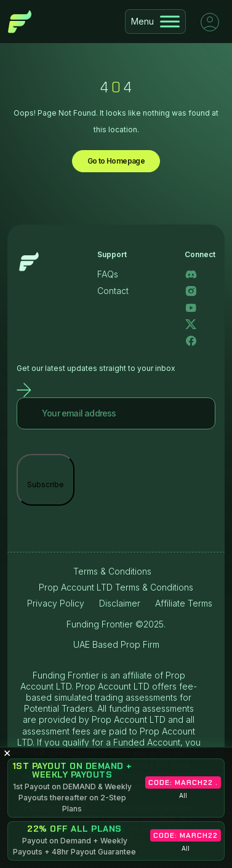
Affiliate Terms (184, 603)
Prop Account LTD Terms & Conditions (116, 587)
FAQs (108, 274)
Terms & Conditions (112, 571)
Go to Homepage (116, 161)
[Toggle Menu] (170, 21)
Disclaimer (120, 603)
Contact (113, 291)
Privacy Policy (56, 603)
